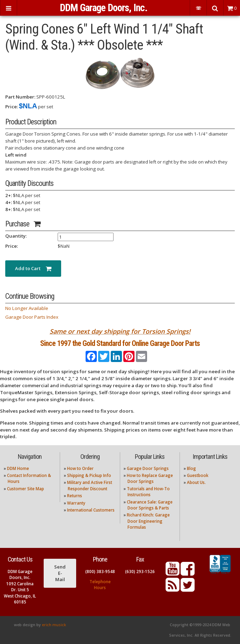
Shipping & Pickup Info (89, 475)
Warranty (76, 503)
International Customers (91, 510)
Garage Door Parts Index (32, 317)
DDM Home (18, 468)
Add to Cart (33, 268)
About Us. (196, 482)
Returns (75, 496)
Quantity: (16, 236)
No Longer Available (27, 308)
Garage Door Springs (148, 468)
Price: (12, 107)
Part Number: (20, 97)
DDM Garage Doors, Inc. (104, 8)
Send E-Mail (60, 573)
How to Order (80, 468)
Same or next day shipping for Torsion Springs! (120, 331)
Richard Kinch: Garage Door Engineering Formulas (148, 521)
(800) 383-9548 (100, 571)
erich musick (54, 625)
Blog (191, 468)
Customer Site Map (26, 489)
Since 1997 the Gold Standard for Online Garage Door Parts (120, 343)
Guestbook (198, 475)
